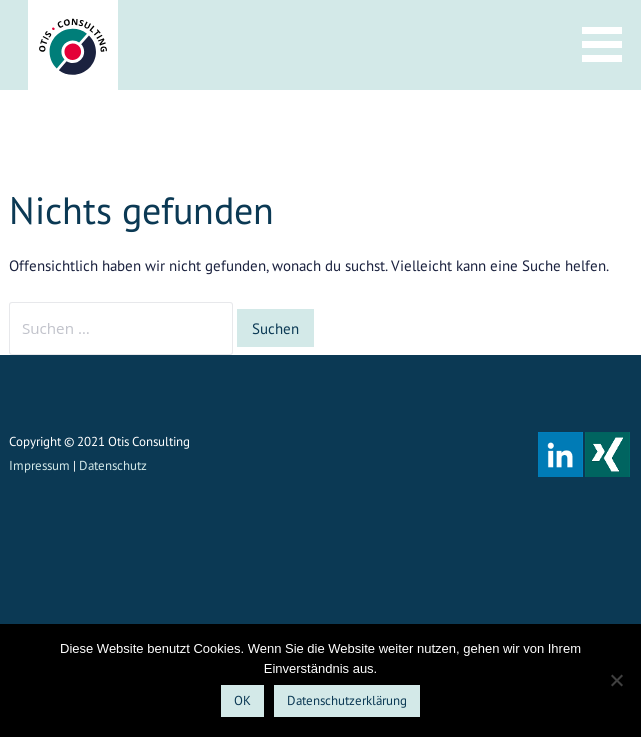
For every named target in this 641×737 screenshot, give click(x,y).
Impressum (39, 465)
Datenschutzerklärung (347, 700)
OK (242, 700)
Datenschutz (113, 465)
